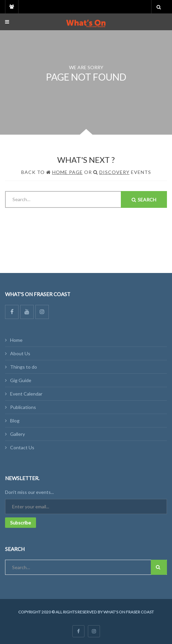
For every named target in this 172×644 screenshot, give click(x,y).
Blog (15, 421)
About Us (20, 353)
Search (144, 200)
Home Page (67, 172)
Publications (23, 407)
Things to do (24, 367)
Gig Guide (21, 380)
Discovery (114, 172)
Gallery (18, 434)
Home (16, 340)
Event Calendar (26, 394)
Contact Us (22, 447)
